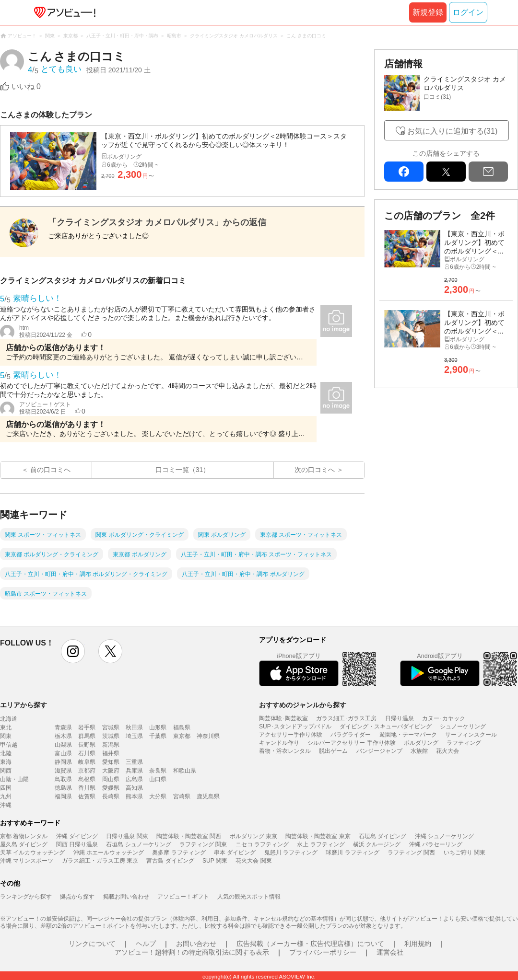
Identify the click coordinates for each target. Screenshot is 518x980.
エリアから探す (24, 705)
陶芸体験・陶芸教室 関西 (189, 836)
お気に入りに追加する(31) (452, 131)
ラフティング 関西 (411, 853)
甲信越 (9, 745)
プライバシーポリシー (323, 952)
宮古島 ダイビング (170, 861)
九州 (6, 796)
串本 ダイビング (235, 853)
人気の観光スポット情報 (249, 897)
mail (488, 172)
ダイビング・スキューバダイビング (386, 726)
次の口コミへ (315, 470)
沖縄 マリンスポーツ (27, 861)
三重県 (134, 762)
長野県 (87, 745)
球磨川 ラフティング (352, 853)
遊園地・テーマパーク (408, 735)
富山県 (63, 753)
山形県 (158, 727)
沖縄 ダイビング (77, 836)
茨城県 (111, 736)
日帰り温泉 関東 (127, 836)
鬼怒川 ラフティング (291, 853)
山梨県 (63, 745)
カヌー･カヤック (444, 718)
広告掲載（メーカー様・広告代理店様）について (310, 944)
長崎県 (111, 796)
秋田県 (134, 727)
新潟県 (111, 745)
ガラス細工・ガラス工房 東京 (100, 861)
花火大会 (447, 751)
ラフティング (464, 743)
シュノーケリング (463, 726)
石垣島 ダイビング (383, 836)
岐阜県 (87, 762)
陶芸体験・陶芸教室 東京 (318, 836)
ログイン (468, 12)
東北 (6, 727)
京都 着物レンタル (24, 836)
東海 (6, 762)
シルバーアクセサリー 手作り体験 (351, 743)
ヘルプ (146, 944)
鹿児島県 (208, 796)
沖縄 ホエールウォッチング (109, 853)
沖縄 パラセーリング (436, 844)
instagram (73, 651)
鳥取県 (63, 779)
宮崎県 (182, 796)
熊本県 (134, 796)
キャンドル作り (279, 743)
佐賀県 (87, 796)
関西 (6, 771)
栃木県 (63, 736)
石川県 (87, 753)
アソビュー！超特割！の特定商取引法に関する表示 (192, 952)
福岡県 (63, 796)
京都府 (87, 771)
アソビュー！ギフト (183, 897)
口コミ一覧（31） (183, 470)
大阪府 (111, 771)
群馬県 (87, 736)
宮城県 (111, 727)
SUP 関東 (215, 861)
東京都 (182, 736)
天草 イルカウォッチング (32, 853)
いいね (26, 86)
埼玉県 (134, 736)
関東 (6, 736)
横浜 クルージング (377, 844)
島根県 (87, 779)
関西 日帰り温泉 (77, 844)
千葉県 (158, 736)
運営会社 (390, 952)
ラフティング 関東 (203, 844)
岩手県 (87, 727)
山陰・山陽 (14, 779)
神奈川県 (208, 736)
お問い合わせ (196, 944)
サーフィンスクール (471, 735)
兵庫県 (134, 771)
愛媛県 (111, 788)
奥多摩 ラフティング (179, 853)
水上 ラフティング (321, 844)
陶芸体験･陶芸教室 (283, 718)
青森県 (63, 727)
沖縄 (6, 805)
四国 (6, 788)
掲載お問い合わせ (126, 897)
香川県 (87, 788)
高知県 (134, 788)
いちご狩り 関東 (465, 853)
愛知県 (111, 762)
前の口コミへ (50, 470)
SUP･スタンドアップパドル (295, 726)
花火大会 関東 (253, 861)
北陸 (6, 753)
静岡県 (63, 762)
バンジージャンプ (379, 751)
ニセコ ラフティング (262, 844)
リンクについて (92, 944)
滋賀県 (63, 771)
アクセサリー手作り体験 (291, 735)
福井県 (111, 753)
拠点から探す (77, 897)
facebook (404, 172)
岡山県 (111, 779)
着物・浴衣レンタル (285, 751)
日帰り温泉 (400, 718)
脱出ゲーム (333, 751)
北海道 (9, 719)
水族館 (419, 751)
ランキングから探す (26, 897)
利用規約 (418, 944)
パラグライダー (351, 735)
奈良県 (158, 771)
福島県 (182, 727)
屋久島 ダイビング (24, 844)
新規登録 (428, 12)
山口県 (158, 779)
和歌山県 (185, 771)
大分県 (158, 796)
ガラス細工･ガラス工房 (346, 718)
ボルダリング (421, 743)
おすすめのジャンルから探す (303, 705)
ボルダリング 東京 (253, 836)
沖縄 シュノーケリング (444, 836)
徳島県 (63, 788)
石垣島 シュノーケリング (138, 844)
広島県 (134, 779)
